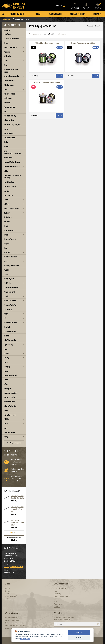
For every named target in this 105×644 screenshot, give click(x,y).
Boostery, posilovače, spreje (11, 71)
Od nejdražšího (50, 34)
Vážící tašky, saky (10, 415)
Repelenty (7, 327)
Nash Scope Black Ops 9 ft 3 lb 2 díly (17, 497)
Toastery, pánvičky (10, 393)
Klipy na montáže (60, 588)
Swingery (7, 366)
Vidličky (6, 419)
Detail (59, 76)
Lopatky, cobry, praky (11, 208)
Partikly (6, 270)
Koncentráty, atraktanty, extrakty (12, 176)
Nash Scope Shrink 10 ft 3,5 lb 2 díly (17, 522)
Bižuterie (7, 52)
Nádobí (6, 226)
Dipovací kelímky (9, 107)
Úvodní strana (6, 19)
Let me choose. (25, 639)
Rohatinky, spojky (10, 331)
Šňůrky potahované (10, 375)
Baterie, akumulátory (11, 39)
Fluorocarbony (9, 133)
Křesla (6, 200)
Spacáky (7, 353)
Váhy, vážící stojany (10, 406)
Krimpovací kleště (10, 186)
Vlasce (6, 424)
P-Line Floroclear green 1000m (47, 43)
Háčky (6, 142)
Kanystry (57, 591)
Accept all (79, 632)
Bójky (6, 65)
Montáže (7, 221)
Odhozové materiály (10, 257)
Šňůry (6, 380)
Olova (5, 261)
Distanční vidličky (10, 116)
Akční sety (7, 34)
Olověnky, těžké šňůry (11, 265)
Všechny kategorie (14, 443)
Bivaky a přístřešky (10, 47)
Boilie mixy (7, 56)
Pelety (6, 274)
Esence (6, 129)
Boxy (56, 601)
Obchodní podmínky (77, 14)
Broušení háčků (9, 80)
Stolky (6, 362)
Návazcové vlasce (10, 239)
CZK (64, 6)
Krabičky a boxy (9, 182)
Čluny (5, 89)
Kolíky (6, 171)
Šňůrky (6, 371)
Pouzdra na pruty (10, 301)
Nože (5, 248)
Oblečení (7, 252)
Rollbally (7, 336)
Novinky (7, 591)
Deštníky (7, 102)
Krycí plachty (8, 195)
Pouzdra (6, 296)
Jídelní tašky (8, 158)
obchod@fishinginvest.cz (13, 567)
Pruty (6, 314)
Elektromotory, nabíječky (12, 124)
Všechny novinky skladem (14, 539)
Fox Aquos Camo (9, 138)
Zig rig (6, 437)
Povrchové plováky (10, 305)
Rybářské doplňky (10, 340)
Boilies (6, 60)
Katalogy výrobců (11, 596)
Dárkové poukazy (9, 94)
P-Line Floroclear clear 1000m (83, 43)
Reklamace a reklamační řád (15, 623)
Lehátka (6, 204)
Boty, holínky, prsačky (11, 76)
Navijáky (7, 243)
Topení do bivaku (9, 397)
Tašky (6, 384)
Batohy (6, 43)
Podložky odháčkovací (11, 287)
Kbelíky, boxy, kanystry (12, 166)
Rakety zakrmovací (10, 323)
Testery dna (8, 388)
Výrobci (38, 14)
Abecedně (62, 34)
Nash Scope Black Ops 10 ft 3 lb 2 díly (17, 509)
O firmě (7, 588)
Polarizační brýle (9, 292)
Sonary (6, 349)
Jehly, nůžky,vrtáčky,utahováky (12, 152)
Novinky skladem (55, 14)
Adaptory (7, 30)
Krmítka (7, 191)
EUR (61, 6)
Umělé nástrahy (9, 402)
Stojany (6, 358)
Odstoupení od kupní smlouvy (15, 626)
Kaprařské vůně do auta (12, 162)
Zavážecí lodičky (9, 432)
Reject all (79, 638)
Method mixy (8, 217)
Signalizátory (8, 345)
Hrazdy (6, 146)
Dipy (5, 111)
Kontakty (97, 14)
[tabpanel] (13, 513)
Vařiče (6, 410)
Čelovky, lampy (9, 85)
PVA (5, 318)
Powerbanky (8, 309)
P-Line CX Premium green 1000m (47, 83)
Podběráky (7, 283)
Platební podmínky (11, 618)
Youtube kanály (10, 599)
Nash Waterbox (9, 230)
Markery (7, 213)
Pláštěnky (58, 594)
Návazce (6, 235)
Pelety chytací (9, 279)
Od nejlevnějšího (35, 34)
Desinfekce (8, 98)
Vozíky (6, 428)
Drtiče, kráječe (9, 120)
